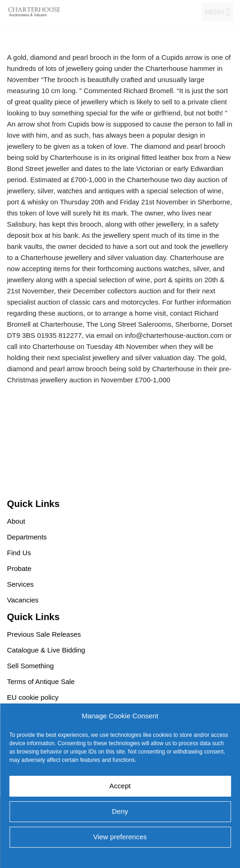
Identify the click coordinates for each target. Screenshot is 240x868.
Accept (120, 786)
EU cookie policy (97, 856)
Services (20, 584)
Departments (27, 537)
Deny (120, 811)
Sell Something (30, 666)
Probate (19, 568)
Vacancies (23, 600)
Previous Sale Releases (44, 634)
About (16, 521)
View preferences (120, 837)
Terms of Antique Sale (41, 681)
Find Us (19, 553)
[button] (214, 12)
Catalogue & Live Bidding (46, 650)
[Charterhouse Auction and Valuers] (35, 12)
